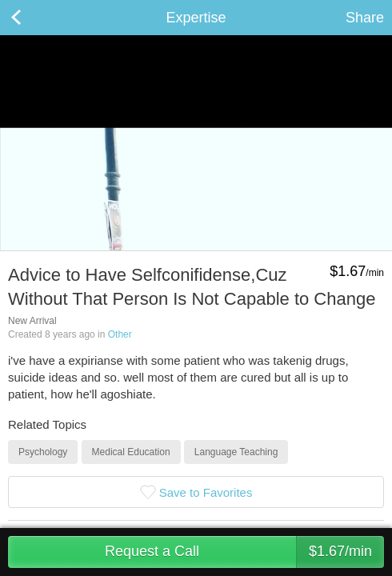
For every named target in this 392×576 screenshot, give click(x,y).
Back (32, 18)
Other (120, 334)
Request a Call (244, 552)
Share (365, 18)
